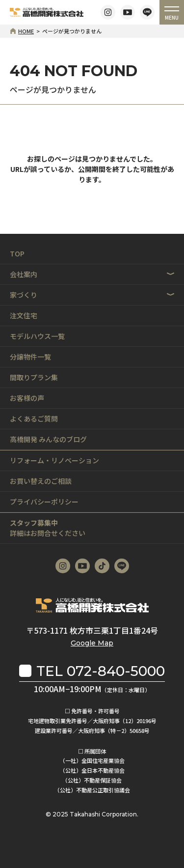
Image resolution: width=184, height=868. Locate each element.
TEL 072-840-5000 (101, 671)
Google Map (92, 643)
